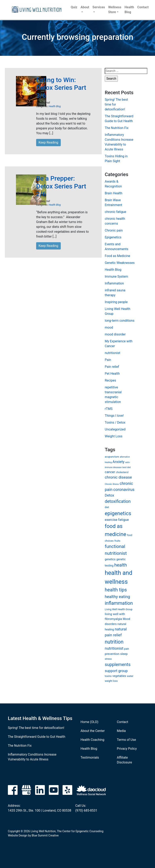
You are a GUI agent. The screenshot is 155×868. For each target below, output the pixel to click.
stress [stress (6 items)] (108, 659)
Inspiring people (116, 302)
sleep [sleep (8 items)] (124, 654)
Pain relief (112, 367)
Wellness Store (115, 10)
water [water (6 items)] (130, 676)
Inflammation (114, 283)
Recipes (110, 380)
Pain (108, 360)
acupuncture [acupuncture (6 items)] (112, 457)
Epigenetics (113, 237)
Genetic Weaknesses (120, 263)
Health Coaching (92, 740)
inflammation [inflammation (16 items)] (119, 603)
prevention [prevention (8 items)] (112, 654)
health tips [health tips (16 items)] (116, 590)
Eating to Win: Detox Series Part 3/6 (61, 88)
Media (121, 731)
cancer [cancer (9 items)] (110, 472)
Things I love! (114, 416)
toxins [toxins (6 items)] (108, 676)
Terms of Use (126, 740)
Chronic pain (114, 230)
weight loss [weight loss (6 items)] (111, 681)
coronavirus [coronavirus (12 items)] (124, 490)
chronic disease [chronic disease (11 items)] (118, 477)
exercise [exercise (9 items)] (111, 520)
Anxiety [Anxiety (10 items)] (118, 462)
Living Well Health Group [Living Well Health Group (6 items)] (119, 609)
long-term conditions (120, 321)
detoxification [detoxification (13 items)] (118, 501)
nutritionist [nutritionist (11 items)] (114, 648)
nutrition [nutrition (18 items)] (114, 642)
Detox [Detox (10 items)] (109, 495)
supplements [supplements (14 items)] (118, 664)
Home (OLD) (89, 722)
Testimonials (90, 758)
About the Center (93, 731)
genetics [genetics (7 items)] (110, 559)
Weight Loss (114, 436)
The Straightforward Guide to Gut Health (37, 737)
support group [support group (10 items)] (116, 671)
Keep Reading (48, 142)
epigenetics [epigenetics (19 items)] (118, 513)
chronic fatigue (115, 212)
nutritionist (113, 353)
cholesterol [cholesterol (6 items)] (122, 472)
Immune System (116, 276)
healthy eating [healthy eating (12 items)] (117, 597)
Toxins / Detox (115, 422)
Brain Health (114, 193)
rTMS (109, 409)
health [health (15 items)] (120, 565)
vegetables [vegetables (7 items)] (119, 676)
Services (99, 7)
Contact (143, 7)
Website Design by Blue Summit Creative (33, 835)
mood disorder (115, 334)
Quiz (74, 7)
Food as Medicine (117, 256)
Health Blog (129, 10)
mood (109, 327)
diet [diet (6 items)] (107, 507)
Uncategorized (115, 429)
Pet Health (112, 374)
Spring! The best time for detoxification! (36, 728)
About (85, 7)
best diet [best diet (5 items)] (127, 467)
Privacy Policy (127, 749)
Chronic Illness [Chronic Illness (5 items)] (112, 484)
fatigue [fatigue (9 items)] (124, 520)
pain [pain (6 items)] (127, 649)
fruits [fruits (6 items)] (117, 541)
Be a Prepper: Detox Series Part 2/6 (61, 186)
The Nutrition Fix (117, 128)
